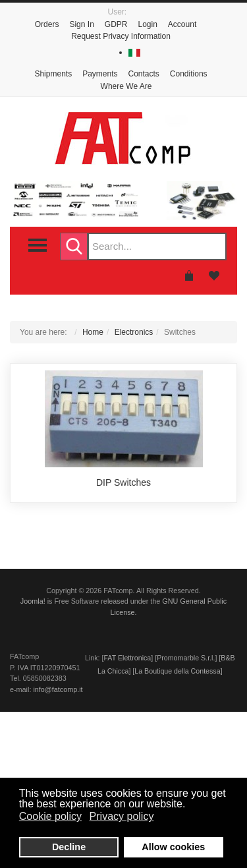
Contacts (144, 74)
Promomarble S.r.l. (186, 658)
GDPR (116, 24)
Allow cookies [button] (173, 847)
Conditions (189, 74)
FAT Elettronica (127, 658)
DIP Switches (123, 482)
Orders (47, 24)
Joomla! (33, 601)
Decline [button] (69, 847)
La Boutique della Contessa (177, 671)
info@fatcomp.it (58, 689)
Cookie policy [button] (50, 816)
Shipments (53, 74)
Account (182, 24)
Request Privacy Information (121, 36)
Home (93, 332)
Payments (100, 74)
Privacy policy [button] (122, 816)
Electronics (134, 332)
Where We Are (126, 86)
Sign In (81, 24)
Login (147, 24)
